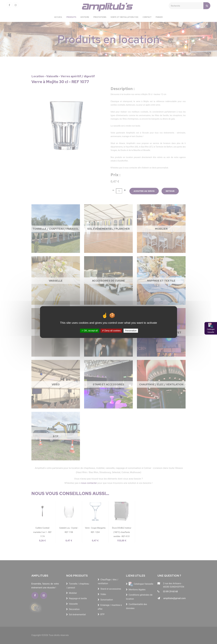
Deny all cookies (111, 331)
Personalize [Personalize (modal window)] (131, 331)
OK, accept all (90, 331)
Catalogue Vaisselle (211, 331)
